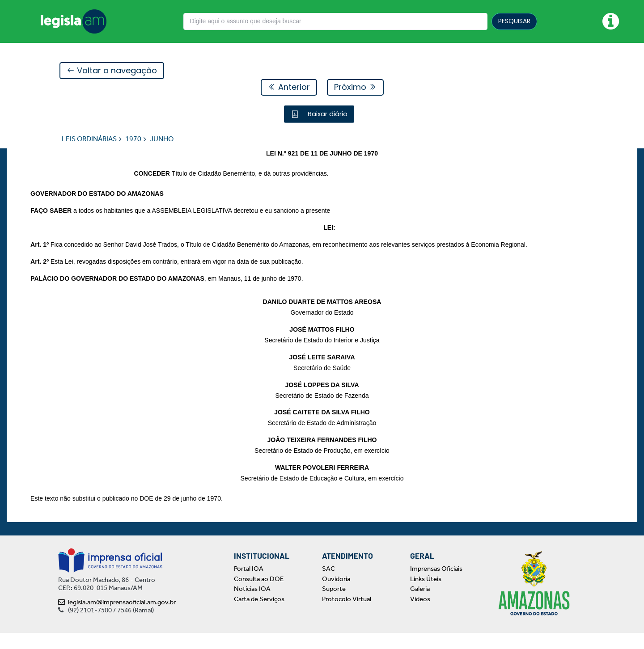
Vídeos (420, 615)
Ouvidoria (336, 594)
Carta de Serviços (259, 615)
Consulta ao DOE (259, 594)
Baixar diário (327, 114)
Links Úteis (426, 594)
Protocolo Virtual (347, 615)
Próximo (355, 87)
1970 (133, 139)
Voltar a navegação (112, 71)
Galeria (420, 605)
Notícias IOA (252, 605)
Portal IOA (249, 585)
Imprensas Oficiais (436, 585)
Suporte (334, 605)
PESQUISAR (514, 21)
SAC (328, 585)
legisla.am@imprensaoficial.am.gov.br (117, 618)
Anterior (289, 87)
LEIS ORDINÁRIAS (89, 139)
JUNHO (162, 139)
